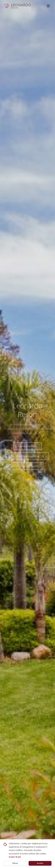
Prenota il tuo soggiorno (27, 457)
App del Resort (27, 467)
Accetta (40, 863)
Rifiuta (15, 863)
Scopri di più (15, 857)
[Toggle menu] (48, 6)
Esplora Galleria (28, 447)
